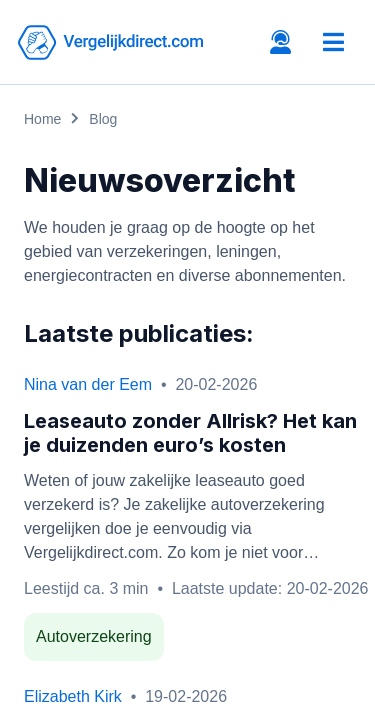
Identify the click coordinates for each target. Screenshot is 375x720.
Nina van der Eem (88, 384)
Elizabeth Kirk (73, 696)
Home (42, 119)
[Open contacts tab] (280, 42)
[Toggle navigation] (333, 42)
